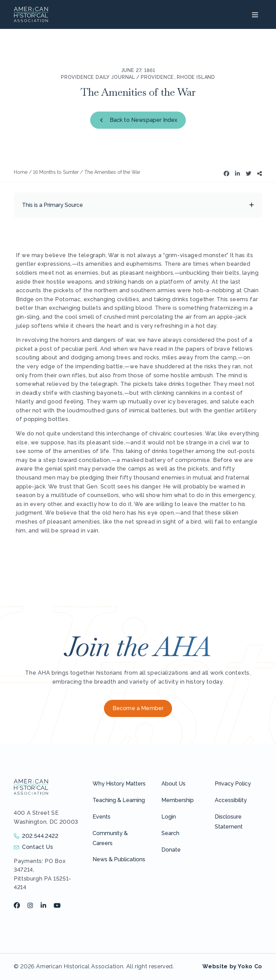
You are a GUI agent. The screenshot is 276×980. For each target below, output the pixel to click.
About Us (173, 784)
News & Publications (119, 859)
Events (102, 817)
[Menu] (254, 14)
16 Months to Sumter (56, 172)
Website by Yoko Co (232, 966)
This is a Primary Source (52, 205)
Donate (171, 850)
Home (21, 172)
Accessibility (231, 800)
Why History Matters (119, 784)
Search (170, 833)
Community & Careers (110, 838)
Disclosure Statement (229, 822)
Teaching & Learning (119, 800)
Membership (178, 800)
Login (169, 817)
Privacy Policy (233, 784)
